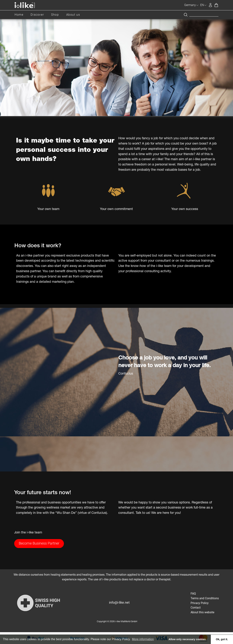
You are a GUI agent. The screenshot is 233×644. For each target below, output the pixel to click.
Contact (196, 608)
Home (19, 15)
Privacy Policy (200, 603)
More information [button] (143, 639)
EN (204, 5)
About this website (202, 612)
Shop (55, 15)
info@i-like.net (119, 602)
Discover (37, 15)
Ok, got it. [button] (222, 639)
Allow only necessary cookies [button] (187, 639)
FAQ (193, 594)
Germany (191, 5)
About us (73, 15)
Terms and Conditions (205, 598)
